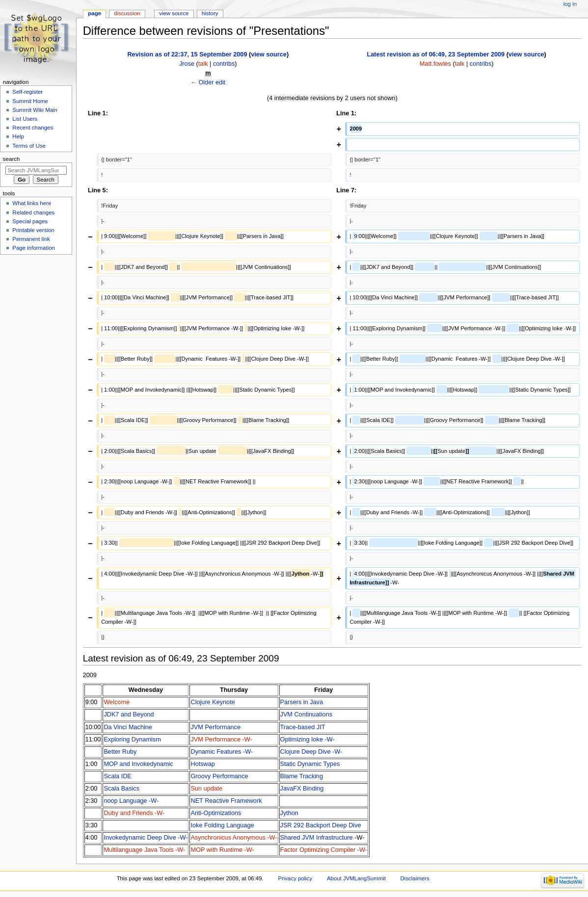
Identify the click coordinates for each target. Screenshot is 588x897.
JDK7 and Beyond (129, 714)
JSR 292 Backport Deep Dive (321, 825)
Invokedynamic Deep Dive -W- (146, 838)
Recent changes (33, 128)
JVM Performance (215, 727)
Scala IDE (117, 776)
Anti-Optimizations (216, 813)
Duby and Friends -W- (134, 813)
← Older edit (208, 82)
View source (174, 13)
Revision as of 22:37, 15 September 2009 (187, 54)
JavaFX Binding (302, 789)
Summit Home (30, 101)
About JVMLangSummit (356, 878)
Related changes (33, 212)
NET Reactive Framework (226, 801)
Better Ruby (120, 752)
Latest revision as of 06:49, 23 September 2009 (436, 54)
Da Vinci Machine (128, 727)
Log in (570, 4)
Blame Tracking (302, 776)
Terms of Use (29, 146)
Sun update (206, 789)
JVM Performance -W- (221, 739)
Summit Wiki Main (35, 110)
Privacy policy (295, 878)
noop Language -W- (131, 801)
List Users (25, 119)
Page (94, 13)
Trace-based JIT (303, 727)
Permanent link (31, 239)
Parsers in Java (302, 702)
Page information (34, 248)
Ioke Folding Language (222, 825)
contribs (224, 64)
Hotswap (202, 764)
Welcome (117, 702)
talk (203, 64)
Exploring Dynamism (132, 739)
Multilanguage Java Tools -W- (144, 850)
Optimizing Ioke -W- (307, 739)
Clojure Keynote (213, 702)
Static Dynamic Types (310, 764)
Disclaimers (415, 878)
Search (12, 159)
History (210, 13)
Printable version (33, 230)
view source (269, 54)
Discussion (127, 13)
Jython (289, 813)
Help (18, 136)
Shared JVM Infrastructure (317, 838)
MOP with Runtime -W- (222, 850)
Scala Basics (121, 789)
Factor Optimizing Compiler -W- (324, 850)
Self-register (27, 92)
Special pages (30, 221)
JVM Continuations (307, 714)
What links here (32, 203)
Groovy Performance (219, 776)
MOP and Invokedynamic (138, 764)
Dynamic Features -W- (222, 752)
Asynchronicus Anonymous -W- (234, 838)
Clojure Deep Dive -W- (311, 752)
